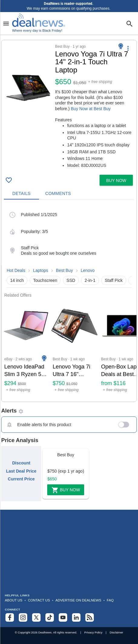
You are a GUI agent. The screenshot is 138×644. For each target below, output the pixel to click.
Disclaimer (116, 632)
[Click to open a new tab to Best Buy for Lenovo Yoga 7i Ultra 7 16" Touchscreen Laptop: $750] (74, 350)
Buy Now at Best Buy (91, 109)
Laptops (41, 270)
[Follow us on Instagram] (23, 617)
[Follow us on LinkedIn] (76, 617)
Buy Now (66, 490)
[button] (69, 106)
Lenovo (88, 270)
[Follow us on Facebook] (10, 617)
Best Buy (64, 270)
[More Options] (128, 48)
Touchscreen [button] (45, 280)
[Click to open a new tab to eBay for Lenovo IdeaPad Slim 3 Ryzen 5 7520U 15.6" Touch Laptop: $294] (26, 350)
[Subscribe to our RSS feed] (90, 617)
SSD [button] (71, 280)
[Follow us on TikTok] (50, 617)
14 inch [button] (17, 280)
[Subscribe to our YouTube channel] (63, 617)
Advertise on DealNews (78, 600)
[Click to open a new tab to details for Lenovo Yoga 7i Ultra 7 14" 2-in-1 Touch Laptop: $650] (28, 88)
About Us (14, 600)
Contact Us (39, 600)
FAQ (110, 600)
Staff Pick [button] (114, 280)
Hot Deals (16, 270)
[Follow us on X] (36, 617)
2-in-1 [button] (90, 280)
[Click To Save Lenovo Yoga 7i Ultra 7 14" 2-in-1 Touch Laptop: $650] (9, 180)
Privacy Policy (94, 632)
